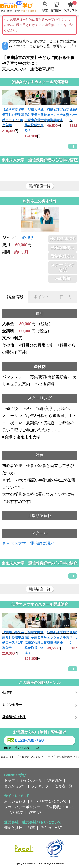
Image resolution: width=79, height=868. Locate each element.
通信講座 (55, 780)
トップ (10, 780)
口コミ (66, 297)
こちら (59, 25)
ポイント (42, 297)
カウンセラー (12, 705)
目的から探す (15, 786)
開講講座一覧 (40, 186)
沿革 (31, 828)
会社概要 (16, 812)
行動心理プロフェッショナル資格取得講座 (58, 115)
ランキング (40, 786)
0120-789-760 (25, 740)
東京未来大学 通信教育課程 (28, 543)
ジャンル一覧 (31, 780)
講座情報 (15, 297)
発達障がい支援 (14, 717)
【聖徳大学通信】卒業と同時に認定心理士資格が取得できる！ (36, 120)
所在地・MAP (51, 828)
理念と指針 (13, 828)
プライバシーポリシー (22, 807)
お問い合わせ (15, 801)
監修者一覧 (64, 786)
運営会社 (36, 812)
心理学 (28, 238)
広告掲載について (60, 807)
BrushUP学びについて (49, 801)
